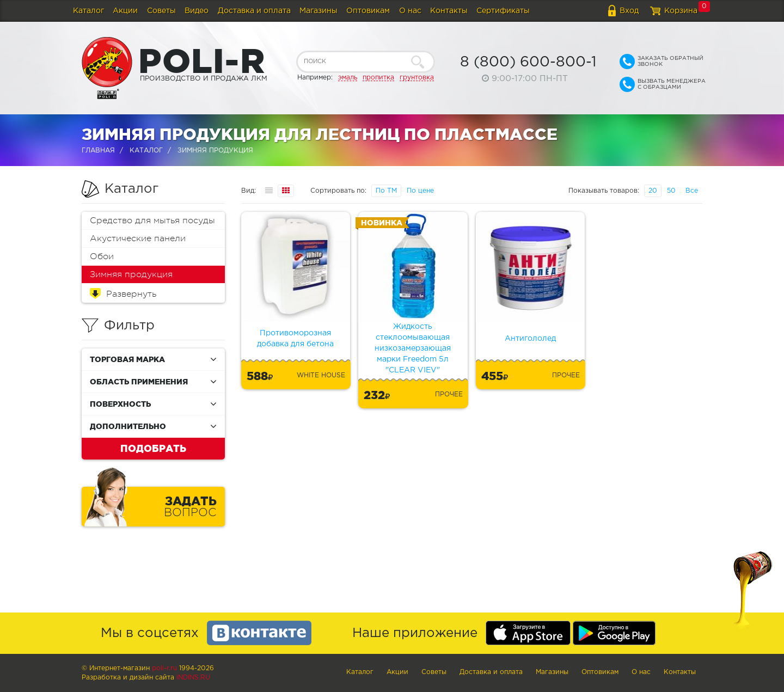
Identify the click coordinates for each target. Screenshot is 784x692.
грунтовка (417, 78)
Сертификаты (503, 11)
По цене (420, 191)
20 (653, 191)
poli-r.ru (164, 668)
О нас (410, 11)
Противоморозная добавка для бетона (295, 339)
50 (671, 191)
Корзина (681, 11)
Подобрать (153, 448)
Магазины (318, 11)
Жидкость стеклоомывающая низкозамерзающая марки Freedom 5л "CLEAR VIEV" (413, 348)
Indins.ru (193, 678)
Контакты (449, 11)
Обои (102, 256)
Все (692, 191)
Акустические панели (138, 238)
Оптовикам (368, 11)
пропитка (378, 78)
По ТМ (386, 191)
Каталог (88, 11)
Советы (161, 11)
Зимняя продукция (131, 274)
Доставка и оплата (254, 11)
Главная (98, 151)
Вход (629, 11)
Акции (125, 11)
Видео (197, 11)
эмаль (348, 78)
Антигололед (530, 339)
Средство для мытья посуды (152, 221)
